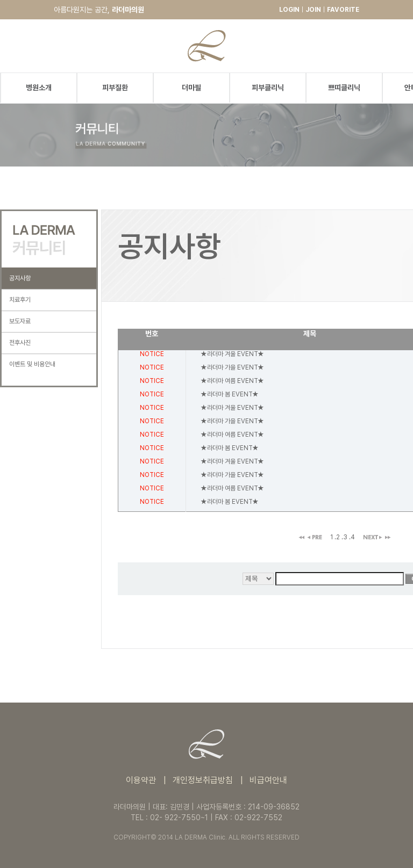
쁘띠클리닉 (344, 88)
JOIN (313, 10)
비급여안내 (268, 780)
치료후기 (20, 300)
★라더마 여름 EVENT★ (232, 381)
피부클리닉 (268, 88)
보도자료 (20, 321)
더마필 (191, 88)
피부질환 (115, 88)
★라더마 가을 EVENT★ (232, 367)
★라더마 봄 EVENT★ (230, 394)
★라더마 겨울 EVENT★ (232, 354)
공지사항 (20, 278)
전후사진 (20, 343)
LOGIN (289, 10)
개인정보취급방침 (203, 780)
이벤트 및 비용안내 (32, 364)
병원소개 (39, 88)
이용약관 (141, 780)
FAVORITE (343, 10)
